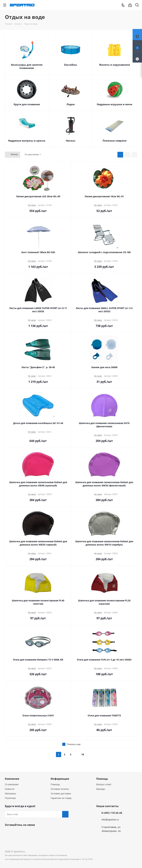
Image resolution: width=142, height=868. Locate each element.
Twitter (24, 832)
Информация (60, 779)
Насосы (71, 141)
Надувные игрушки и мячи (115, 104)
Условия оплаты (60, 789)
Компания (12, 779)
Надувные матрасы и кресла (27, 141)
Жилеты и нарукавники (115, 65)
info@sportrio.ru (110, 820)
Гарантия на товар (61, 798)
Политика (10, 798)
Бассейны (71, 65)
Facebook (16, 832)
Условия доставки (61, 793)
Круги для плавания (27, 104)
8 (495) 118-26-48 (112, 813)
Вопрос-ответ (104, 784)
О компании (12, 784)
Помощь (55, 784)
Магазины (10, 793)
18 (83, 754)
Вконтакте (8, 832)
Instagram (33, 832)
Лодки (71, 104)
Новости (10, 789)
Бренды (101, 789)
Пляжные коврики (115, 141)
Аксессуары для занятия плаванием (27, 66)
